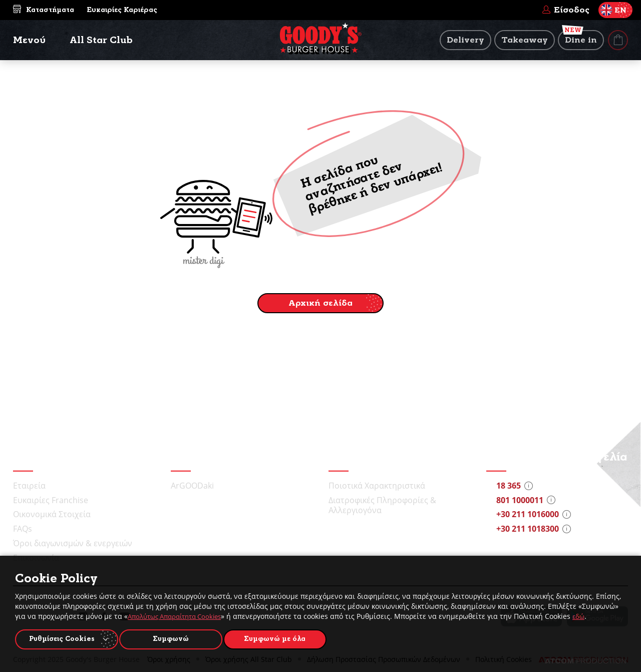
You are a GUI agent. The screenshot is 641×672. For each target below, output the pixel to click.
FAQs (23, 529)
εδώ (589, 614)
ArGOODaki (192, 486)
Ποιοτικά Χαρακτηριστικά (377, 486)
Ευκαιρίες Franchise (51, 500)
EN (613, 10)
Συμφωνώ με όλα (284, 638)
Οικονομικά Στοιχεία (52, 514)
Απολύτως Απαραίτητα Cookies (180, 614)
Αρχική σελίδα (320, 303)
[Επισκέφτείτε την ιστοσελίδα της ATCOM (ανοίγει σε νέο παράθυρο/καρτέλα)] (585, 661)
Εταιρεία (29, 486)
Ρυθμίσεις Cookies (62, 638)
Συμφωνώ (176, 638)
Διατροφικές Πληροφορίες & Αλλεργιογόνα (382, 505)
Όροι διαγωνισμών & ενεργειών (73, 543)
